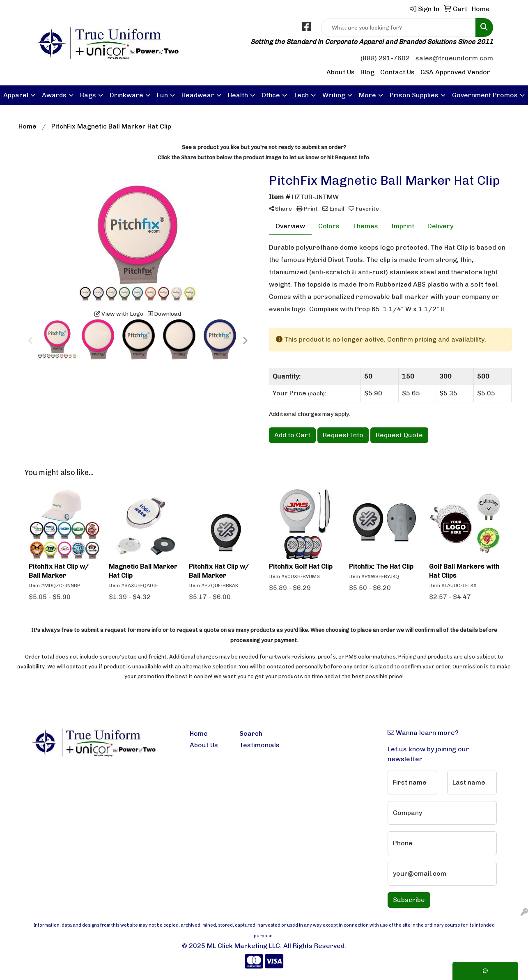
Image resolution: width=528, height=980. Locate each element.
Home (199, 733)
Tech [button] (301, 95)
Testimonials (259, 745)
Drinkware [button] (126, 95)
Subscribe (409, 900)
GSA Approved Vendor (455, 72)
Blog (367, 72)
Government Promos (485, 95)
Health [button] (238, 95)
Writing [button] (334, 95)
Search (251, 733)
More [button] (367, 95)
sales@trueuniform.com (454, 58)
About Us (341, 72)
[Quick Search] (398, 28)
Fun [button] (162, 95)
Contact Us (397, 72)
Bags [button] (88, 95)
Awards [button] (54, 95)
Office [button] (271, 95)
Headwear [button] (198, 95)
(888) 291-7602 (385, 58)
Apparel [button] (16, 95)
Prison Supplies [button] (414, 95)
